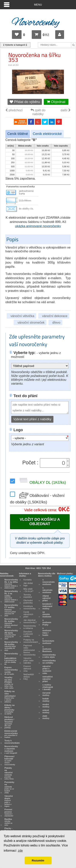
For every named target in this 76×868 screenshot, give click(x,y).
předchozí (14, 110)
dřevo (56, 323)
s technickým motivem (48, 641)
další (66, 110)
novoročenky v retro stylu (49, 656)
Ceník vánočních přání (28, 614)
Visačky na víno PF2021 (9, 683)
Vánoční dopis (9, 801)
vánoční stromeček (31, 323)
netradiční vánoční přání (48, 679)
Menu (38, 5)
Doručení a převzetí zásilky (28, 634)
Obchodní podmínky (28, 602)
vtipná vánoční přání (47, 598)
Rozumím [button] (38, 860)
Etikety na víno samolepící (10, 696)
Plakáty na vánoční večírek (9, 773)
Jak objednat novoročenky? (30, 621)
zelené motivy (46, 711)
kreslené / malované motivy (47, 606)
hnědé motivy (46, 700)
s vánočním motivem (48, 590)
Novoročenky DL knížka (11, 623)
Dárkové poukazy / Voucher (9, 722)
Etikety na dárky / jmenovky (10, 709)
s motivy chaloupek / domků (48, 687)
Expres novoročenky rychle (11, 671)
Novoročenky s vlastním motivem (11, 750)
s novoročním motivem (49, 582)
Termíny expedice (28, 596)
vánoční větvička (22, 316)
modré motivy (46, 706)
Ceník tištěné (18, 134)
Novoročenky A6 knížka (11, 646)
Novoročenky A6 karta (11, 634)
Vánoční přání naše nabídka (29, 660)
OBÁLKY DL (42, 482)
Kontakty (28, 580)
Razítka (8, 822)
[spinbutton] (54, 463)
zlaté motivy (46, 717)
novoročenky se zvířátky (49, 662)
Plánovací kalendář (10, 760)
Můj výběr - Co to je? (28, 590)
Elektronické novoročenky (11, 734)
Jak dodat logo (28, 584)
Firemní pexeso (9, 813)
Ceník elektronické (47, 134)
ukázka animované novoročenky (38, 226)
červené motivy (47, 694)
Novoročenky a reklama (30, 627)
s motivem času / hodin (47, 632)
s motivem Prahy (47, 622)
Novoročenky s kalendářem (11, 659)
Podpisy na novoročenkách (31, 641)
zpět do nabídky (38, 112)
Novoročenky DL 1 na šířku (11, 584)
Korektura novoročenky (30, 607)
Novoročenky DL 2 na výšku (11, 596)
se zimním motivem (47, 614)
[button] (68, 461)
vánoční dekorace (55, 316)
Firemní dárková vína (27, 669)
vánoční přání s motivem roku (47, 670)
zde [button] (20, 851)
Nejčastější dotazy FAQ (29, 677)
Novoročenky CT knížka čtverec (11, 610)
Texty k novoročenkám (12, 742)
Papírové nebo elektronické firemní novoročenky (30, 650)
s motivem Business (47, 649)
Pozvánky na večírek (9, 787)
